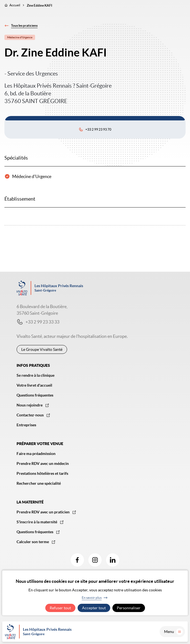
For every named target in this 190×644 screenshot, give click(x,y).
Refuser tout (60, 608)
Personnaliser (129, 608)
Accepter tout (94, 608)
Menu (173, 632)
